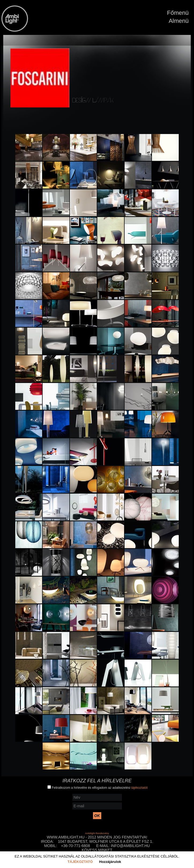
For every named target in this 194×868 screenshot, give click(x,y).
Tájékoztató (80, 862)
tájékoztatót (139, 788)
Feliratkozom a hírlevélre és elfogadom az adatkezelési (98, 787)
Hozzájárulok (110, 862)
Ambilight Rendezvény (97, 833)
